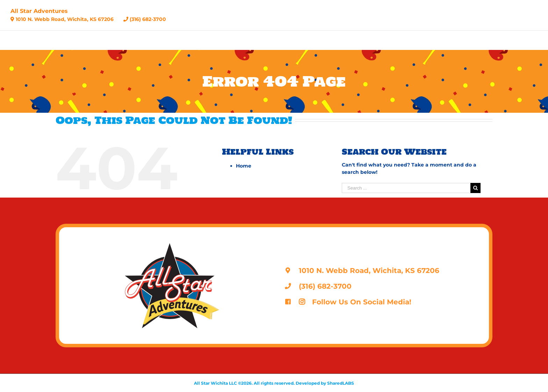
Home (244, 166)
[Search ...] (406, 188)
